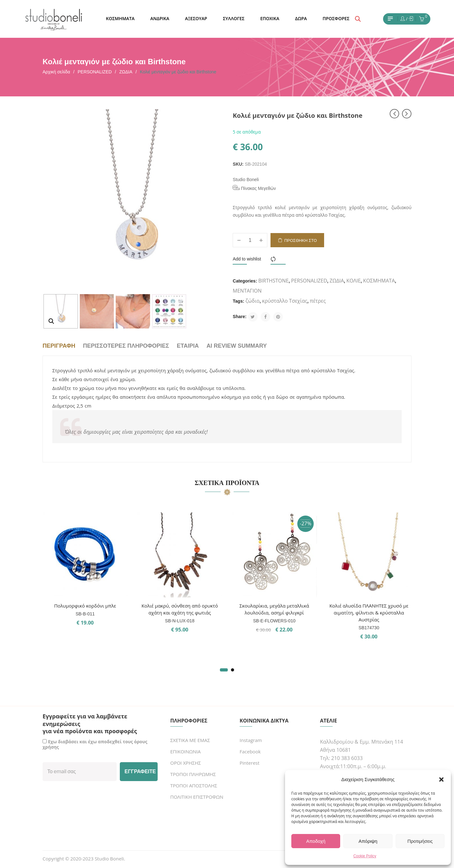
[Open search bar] (358, 19)
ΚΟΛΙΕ (354, 281)
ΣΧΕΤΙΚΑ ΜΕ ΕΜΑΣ (190, 740)
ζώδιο (253, 301)
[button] (441, 779)
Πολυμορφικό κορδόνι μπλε (85, 606)
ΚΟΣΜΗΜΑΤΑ (379, 281)
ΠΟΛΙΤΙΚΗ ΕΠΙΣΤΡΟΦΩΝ (197, 797)
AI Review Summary (237, 346)
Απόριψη (368, 841)
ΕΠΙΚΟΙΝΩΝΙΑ (185, 751)
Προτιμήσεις (420, 841)
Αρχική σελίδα (56, 72)
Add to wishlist (247, 259)
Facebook (250, 751)
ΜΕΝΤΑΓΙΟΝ (247, 291)
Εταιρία (188, 346)
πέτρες (318, 301)
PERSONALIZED (95, 72)
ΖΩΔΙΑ (126, 72)
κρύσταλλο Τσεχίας (285, 301)
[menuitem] (120, 19)
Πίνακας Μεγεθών (254, 188)
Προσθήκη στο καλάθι (301, 243)
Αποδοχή (316, 841)
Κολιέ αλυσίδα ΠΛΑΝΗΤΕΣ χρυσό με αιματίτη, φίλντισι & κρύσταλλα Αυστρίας (369, 613)
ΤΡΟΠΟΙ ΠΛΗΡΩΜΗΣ (193, 774)
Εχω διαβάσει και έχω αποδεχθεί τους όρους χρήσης (95, 744)
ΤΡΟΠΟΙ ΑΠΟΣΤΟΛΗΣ (194, 785)
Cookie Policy (365, 856)
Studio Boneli (246, 180)
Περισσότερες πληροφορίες (126, 346)
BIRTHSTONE (273, 281)
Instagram (251, 740)
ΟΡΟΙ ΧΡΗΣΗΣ (186, 763)
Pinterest (250, 763)
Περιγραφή (59, 346)
